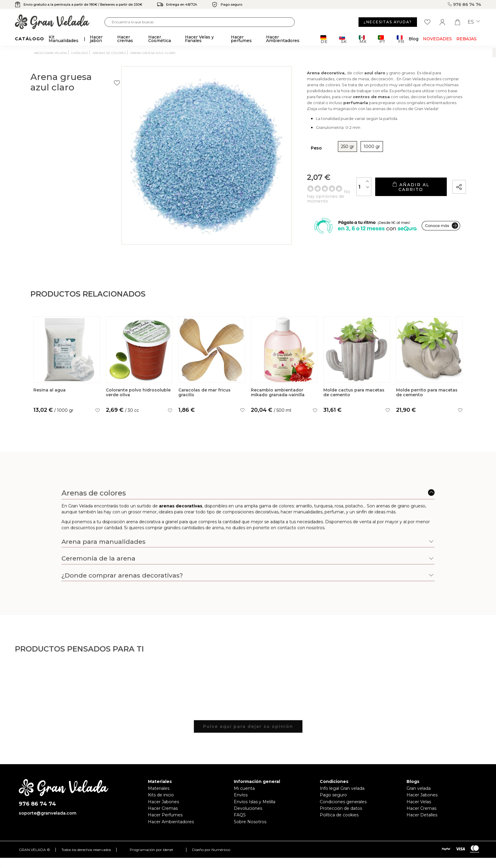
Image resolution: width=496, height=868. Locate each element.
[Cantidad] (335, 201)
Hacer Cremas (163, 818)
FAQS (240, 825)
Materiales (159, 798)
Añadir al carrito (396, 201)
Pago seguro (333, 805)
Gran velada (419, 798)
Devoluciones (248, 818)
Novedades (437, 39)
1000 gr (328, 163)
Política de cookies (339, 825)
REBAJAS (466, 39)
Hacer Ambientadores (171, 831)
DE (324, 39)
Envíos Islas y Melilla (255, 811)
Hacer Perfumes (165, 825)
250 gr (304, 163)
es (474, 22)
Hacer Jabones (163, 811)
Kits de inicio (161, 805)
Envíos (241, 805)
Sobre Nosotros (250, 831)
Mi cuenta (244, 798)
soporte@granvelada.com (48, 823)
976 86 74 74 (464, 4)
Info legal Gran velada (342, 798)
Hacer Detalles (422, 825)
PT (382, 39)
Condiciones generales (343, 811)
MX (363, 39)
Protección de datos (341, 818)
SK (343, 39)
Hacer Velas (419, 811)
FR (400, 39)
